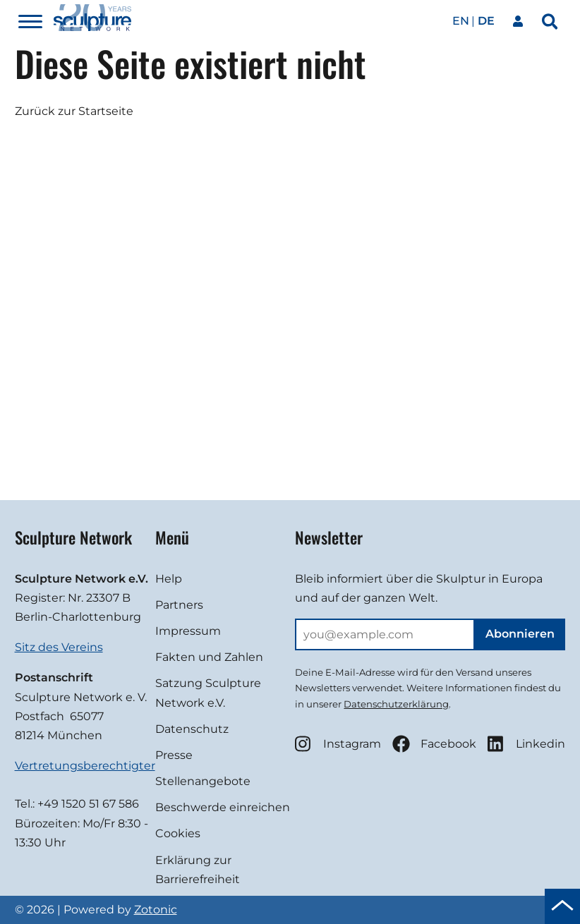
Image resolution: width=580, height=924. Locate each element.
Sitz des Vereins (59, 647)
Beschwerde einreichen (223, 807)
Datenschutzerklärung (396, 704)
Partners (179, 605)
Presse (174, 755)
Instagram (338, 744)
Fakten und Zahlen (209, 657)
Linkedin (526, 744)
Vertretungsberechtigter (85, 766)
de (486, 21)
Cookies (178, 833)
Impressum (188, 631)
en (461, 21)
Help (169, 579)
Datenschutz (192, 729)
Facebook (434, 744)
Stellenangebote (203, 781)
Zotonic (156, 910)
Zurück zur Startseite (74, 111)
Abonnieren (520, 634)
